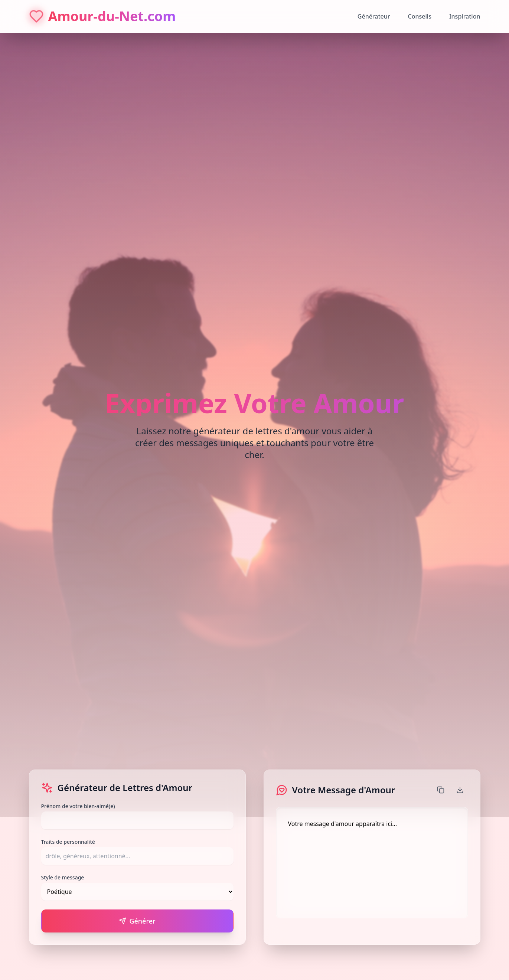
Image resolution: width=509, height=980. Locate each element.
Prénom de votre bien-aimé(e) (78, 806)
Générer (137, 921)
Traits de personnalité (68, 842)
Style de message (63, 877)
